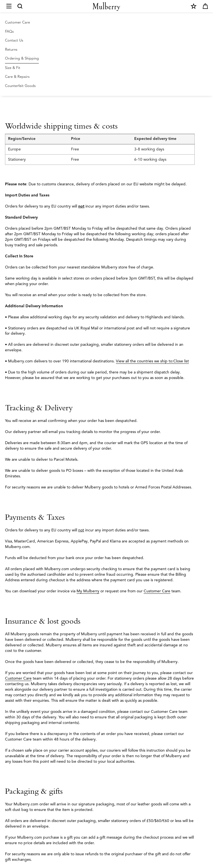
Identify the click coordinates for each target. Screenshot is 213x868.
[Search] (20, 6)
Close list (181, 361)
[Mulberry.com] (106, 7)
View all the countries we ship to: (145, 361)
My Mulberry (88, 591)
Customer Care (157, 591)
